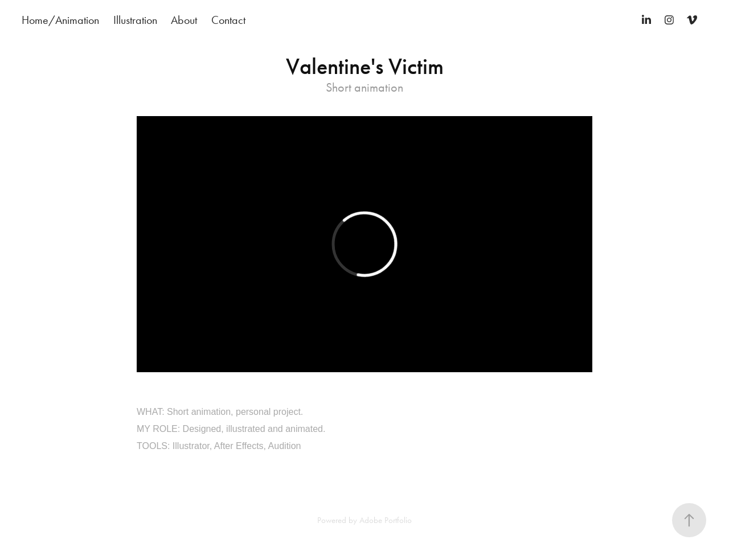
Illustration (135, 20)
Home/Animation (60, 20)
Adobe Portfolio (386, 520)
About (184, 20)
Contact (228, 20)
